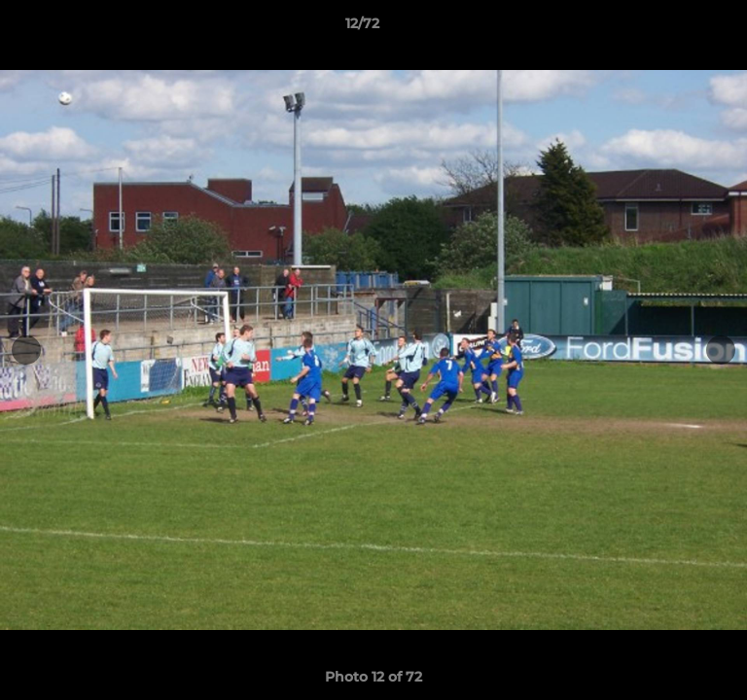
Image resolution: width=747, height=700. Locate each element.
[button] (677, 28)
